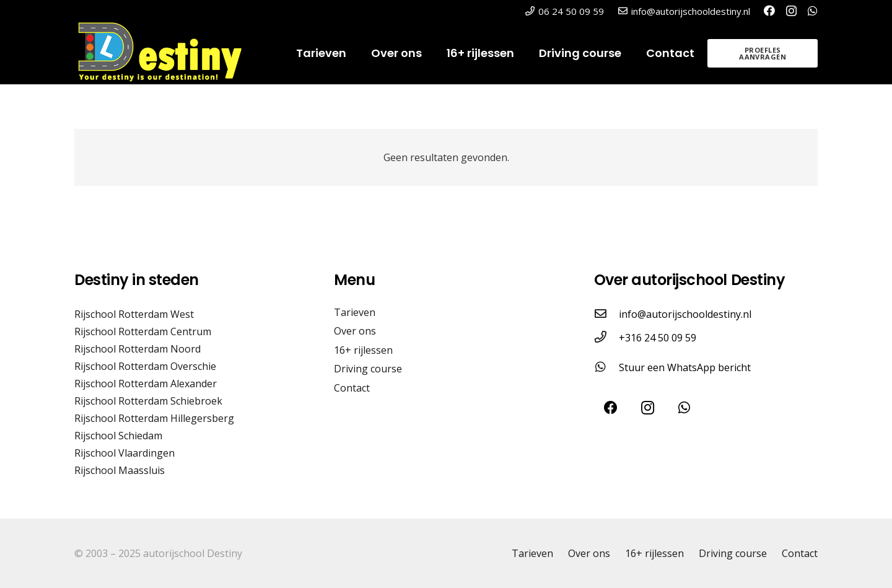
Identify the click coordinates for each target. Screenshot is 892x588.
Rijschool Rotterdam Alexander (146, 384)
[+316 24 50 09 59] (606, 338)
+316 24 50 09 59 (658, 338)
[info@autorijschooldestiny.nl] (606, 314)
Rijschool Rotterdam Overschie (145, 366)
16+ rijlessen (363, 350)
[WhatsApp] (813, 11)
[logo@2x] (168, 53)
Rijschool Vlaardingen (125, 453)
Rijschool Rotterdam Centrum (143, 331)
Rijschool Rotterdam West (134, 314)
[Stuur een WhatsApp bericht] (606, 367)
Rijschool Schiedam (118, 436)
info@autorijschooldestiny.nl (685, 314)
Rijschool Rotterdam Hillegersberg (154, 418)
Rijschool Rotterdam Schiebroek (148, 401)
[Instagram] (791, 11)
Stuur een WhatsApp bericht (685, 367)
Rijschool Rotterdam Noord (138, 349)
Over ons (355, 331)
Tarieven (355, 312)
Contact (352, 388)
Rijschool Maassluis (120, 470)
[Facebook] (769, 11)
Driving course (368, 369)
